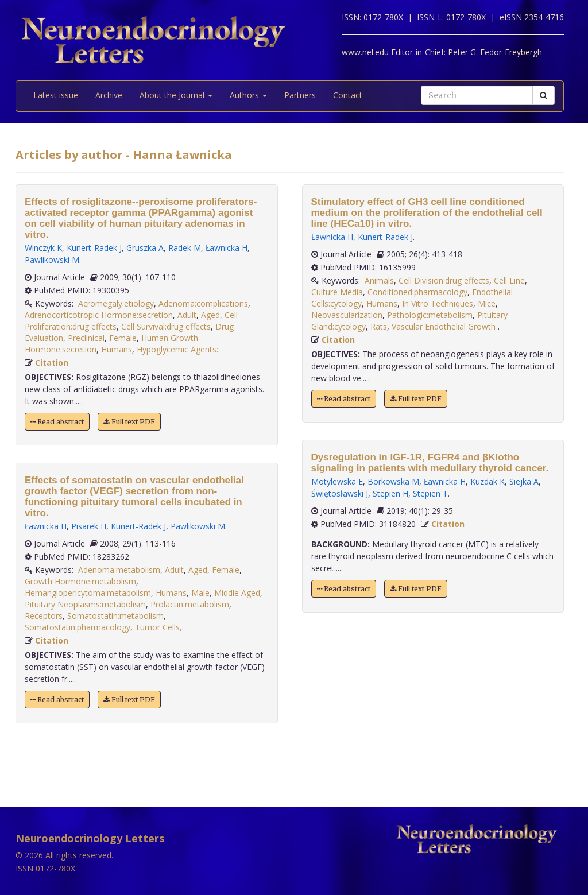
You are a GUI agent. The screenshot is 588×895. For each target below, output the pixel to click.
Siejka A (524, 481)
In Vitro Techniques (438, 303)
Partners (300, 95)
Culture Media (337, 292)
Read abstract (57, 422)
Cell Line (509, 280)
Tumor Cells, (158, 627)
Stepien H (390, 493)
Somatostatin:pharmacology (78, 627)
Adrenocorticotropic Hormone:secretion (99, 315)
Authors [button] (248, 95)
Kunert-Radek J (94, 248)
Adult (187, 315)
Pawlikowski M (52, 260)
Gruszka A (145, 248)
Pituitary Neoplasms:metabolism (85, 604)
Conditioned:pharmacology (417, 292)
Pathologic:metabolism (430, 315)
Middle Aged (237, 593)
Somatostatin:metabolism (115, 616)
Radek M (185, 248)
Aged (210, 315)
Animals (379, 280)
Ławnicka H (227, 248)
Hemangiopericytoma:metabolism (88, 593)
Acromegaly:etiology (116, 303)
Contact (348, 95)
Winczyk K (43, 248)
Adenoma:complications (203, 303)
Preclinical (86, 338)
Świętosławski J (340, 493)
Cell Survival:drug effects (166, 326)
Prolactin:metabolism (190, 604)
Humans (117, 349)
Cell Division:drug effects (444, 280)
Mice (487, 303)
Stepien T (430, 493)
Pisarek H (89, 526)
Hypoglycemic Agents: (177, 349)
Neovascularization (347, 315)
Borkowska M (393, 481)
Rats (379, 326)
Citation (52, 363)
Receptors (44, 616)
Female (123, 338)
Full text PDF (129, 422)
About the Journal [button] (176, 95)
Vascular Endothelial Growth (445, 326)
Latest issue (56, 95)
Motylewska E (337, 481)
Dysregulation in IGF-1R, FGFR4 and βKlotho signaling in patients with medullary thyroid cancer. (430, 463)
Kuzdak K (488, 481)
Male (200, 593)
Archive (109, 95)
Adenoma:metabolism (119, 570)
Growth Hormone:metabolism (80, 581)
